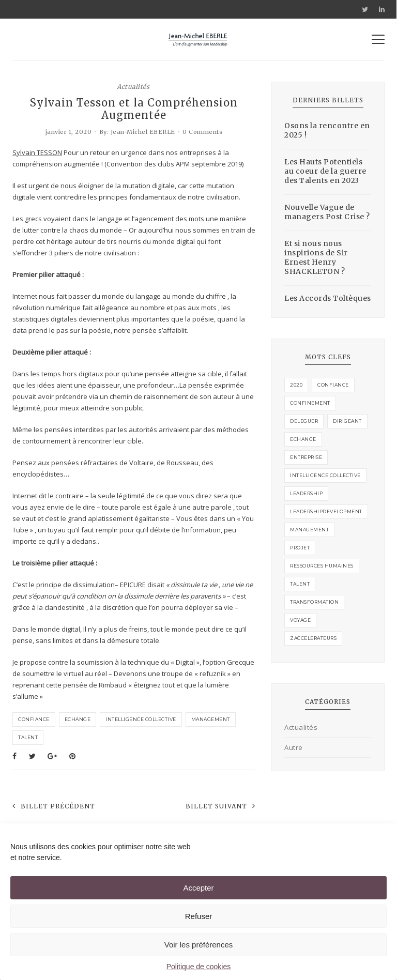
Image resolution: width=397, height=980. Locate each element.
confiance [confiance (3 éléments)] (333, 385)
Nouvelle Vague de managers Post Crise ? (327, 212)
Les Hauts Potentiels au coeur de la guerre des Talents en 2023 (325, 171)
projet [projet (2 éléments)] (300, 548)
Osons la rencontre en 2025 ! (327, 130)
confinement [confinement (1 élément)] (310, 403)
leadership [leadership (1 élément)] (306, 493)
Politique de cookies (199, 967)
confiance (34, 719)
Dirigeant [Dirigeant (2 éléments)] (347, 421)
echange (78, 719)
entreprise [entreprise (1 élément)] (306, 457)
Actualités (133, 87)
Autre (294, 747)
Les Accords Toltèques (328, 298)
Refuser (199, 916)
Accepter (198, 888)
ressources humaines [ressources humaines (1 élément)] (322, 566)
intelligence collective (141, 719)
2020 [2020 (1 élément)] (296, 385)
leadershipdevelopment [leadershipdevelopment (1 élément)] (326, 511)
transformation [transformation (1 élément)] (314, 602)
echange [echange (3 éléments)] (303, 439)
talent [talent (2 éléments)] (300, 584)
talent (28, 737)
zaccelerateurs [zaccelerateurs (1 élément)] (313, 638)
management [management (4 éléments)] (309, 530)
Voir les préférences (199, 945)
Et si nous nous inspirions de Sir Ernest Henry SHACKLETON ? (316, 257)
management (211, 719)
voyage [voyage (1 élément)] (300, 620)
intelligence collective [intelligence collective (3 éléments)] (325, 475)
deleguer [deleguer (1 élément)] (304, 421)
